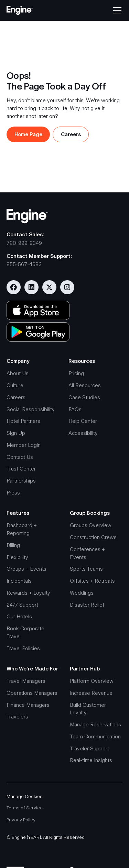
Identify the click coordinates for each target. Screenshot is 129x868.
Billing (13, 545)
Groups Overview (91, 525)
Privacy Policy (21, 820)
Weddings (82, 593)
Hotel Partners (23, 421)
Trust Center (21, 469)
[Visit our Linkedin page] (31, 287)
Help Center (83, 421)
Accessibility (83, 433)
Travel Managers (26, 681)
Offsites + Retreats (92, 581)
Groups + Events (26, 569)
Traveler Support (89, 748)
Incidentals (19, 581)
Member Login (24, 445)
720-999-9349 (24, 243)
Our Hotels (19, 616)
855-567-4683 (24, 264)
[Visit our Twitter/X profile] (49, 287)
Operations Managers (32, 693)
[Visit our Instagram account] (67, 287)
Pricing (76, 373)
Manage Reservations (95, 724)
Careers (16, 397)
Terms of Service (25, 808)
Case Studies (84, 397)
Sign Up (16, 433)
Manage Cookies (25, 796)
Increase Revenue (91, 693)
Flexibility (17, 557)
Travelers (17, 717)
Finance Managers (28, 705)
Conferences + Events (87, 553)
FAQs (75, 409)
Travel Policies (23, 648)
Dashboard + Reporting (22, 529)
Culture (15, 385)
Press (13, 493)
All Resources (85, 385)
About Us (18, 373)
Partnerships (21, 481)
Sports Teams (86, 569)
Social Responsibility (31, 409)
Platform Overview (92, 681)
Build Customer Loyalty (88, 709)
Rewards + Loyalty (28, 593)
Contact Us (20, 457)
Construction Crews (93, 537)
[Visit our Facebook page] (14, 287)
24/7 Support (22, 605)
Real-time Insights (91, 760)
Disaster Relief (87, 605)
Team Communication (95, 736)
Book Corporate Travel (25, 632)
